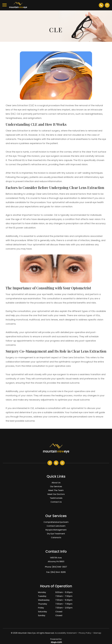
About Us (56, 483)
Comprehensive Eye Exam (56, 522)
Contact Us (56, 502)
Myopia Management (56, 530)
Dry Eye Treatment (56, 534)
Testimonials (56, 498)
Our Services (56, 486)
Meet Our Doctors (56, 494)
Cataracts (56, 538)
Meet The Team (56, 490)
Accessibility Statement (66, 633)
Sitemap (97, 633)
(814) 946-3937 (59, 567)
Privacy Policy (85, 633)
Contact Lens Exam (56, 526)
